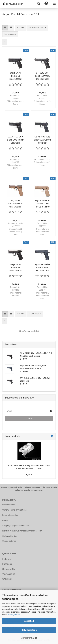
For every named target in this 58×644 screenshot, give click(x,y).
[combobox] (21, 28)
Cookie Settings (9, 541)
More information (29, 638)
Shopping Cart (9, 569)
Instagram (7, 559)
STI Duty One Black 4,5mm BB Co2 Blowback (42, 76)
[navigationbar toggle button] (54, 4)
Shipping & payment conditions (16, 526)
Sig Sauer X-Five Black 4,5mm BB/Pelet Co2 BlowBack (42, 268)
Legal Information (10, 515)
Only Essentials (29, 630)
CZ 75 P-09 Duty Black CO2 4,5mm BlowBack (42, 140)
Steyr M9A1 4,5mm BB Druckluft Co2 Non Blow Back (16, 76)
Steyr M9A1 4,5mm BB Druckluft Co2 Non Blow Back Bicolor (16, 268)
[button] (5, 28)
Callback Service (10, 536)
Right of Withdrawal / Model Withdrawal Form (22, 531)
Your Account (9, 574)
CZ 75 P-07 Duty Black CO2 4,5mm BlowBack (16, 140)
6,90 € (29, 475)
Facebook (7, 564)
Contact (6, 520)
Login (29, 419)
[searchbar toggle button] (39, 4)
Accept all (29, 621)
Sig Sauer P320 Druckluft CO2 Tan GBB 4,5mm (42, 204)
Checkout (7, 579)
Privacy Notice (14, 615)
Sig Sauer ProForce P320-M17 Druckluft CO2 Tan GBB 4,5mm (16, 204)
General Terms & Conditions (14, 510)
